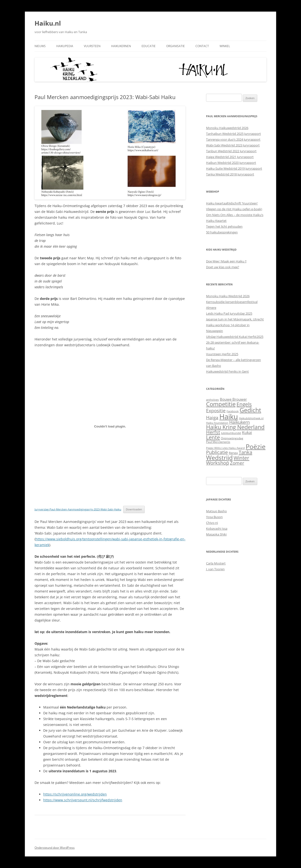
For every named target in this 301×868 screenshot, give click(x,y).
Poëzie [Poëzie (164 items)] (256, 447)
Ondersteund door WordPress (55, 848)
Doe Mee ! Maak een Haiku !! (226, 261)
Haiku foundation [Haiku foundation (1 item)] (217, 423)
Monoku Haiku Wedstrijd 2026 (228, 296)
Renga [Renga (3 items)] (233, 453)
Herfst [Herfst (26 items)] (213, 432)
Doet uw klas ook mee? (223, 267)
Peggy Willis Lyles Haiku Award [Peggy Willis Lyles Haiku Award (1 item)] (225, 448)
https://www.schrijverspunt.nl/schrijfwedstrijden (83, 800)
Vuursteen (92, 46)
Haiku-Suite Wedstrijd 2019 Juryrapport (234, 168)
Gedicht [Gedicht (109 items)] (250, 410)
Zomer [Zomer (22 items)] (237, 463)
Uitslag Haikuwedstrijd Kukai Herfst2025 (235, 337)
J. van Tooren (215, 569)
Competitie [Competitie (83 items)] (221, 404)
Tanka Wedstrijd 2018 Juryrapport (230, 174)
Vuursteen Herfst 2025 (222, 354)
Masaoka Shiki (216, 534)
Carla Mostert (216, 563)
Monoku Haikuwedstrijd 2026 (227, 128)
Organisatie (176, 46)
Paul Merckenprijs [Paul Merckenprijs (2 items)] (218, 442)
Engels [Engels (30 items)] (244, 404)
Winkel (225, 46)
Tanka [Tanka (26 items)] (245, 452)
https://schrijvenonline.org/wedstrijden (75, 794)
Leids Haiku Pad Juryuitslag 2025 (229, 313)
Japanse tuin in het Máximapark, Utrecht (235, 319)
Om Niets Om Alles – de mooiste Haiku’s (235, 215)
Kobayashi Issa (217, 528)
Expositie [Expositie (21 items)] (216, 410)
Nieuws (40, 46)
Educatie (149, 46)
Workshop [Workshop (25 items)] (218, 463)
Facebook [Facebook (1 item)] (233, 411)
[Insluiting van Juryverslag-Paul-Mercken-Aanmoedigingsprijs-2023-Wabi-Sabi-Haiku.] (110, 426)
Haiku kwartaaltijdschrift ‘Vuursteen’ (232, 203)
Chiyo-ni (212, 523)
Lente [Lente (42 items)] (213, 437)
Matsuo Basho (216, 511)
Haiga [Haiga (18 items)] (212, 418)
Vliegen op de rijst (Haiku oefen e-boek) (234, 209)
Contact (202, 46)
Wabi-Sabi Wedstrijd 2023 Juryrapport (233, 145)
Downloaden (134, 509)
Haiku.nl (48, 23)
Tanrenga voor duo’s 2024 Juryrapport (233, 139)
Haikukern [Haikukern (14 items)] (240, 422)
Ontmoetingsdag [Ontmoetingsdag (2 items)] (232, 438)
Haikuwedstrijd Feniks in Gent (227, 371)
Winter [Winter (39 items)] (241, 458)
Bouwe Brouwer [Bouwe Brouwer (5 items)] (233, 399)
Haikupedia (65, 46)
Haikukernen (121, 46)
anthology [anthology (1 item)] (212, 400)
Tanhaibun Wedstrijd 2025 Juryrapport (233, 134)
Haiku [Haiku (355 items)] (229, 417)
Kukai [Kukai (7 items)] (247, 433)
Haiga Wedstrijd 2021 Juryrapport (230, 157)
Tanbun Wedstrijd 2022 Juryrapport (231, 151)
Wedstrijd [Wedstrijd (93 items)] (219, 458)
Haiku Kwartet (216, 221)
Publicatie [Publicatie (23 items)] (217, 452)
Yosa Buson (214, 517)
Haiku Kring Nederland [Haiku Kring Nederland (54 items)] (235, 427)
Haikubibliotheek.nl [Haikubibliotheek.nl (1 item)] (251, 418)
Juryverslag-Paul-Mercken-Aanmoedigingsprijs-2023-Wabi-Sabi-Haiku (78, 509)
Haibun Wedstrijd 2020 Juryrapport (231, 163)
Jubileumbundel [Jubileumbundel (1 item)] (231, 433)
